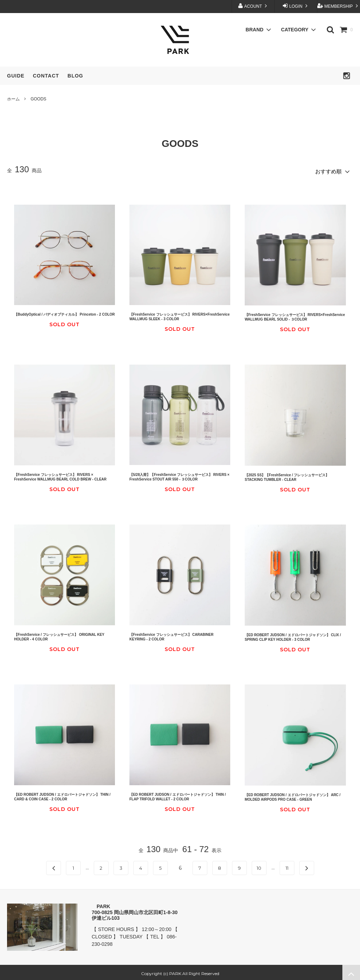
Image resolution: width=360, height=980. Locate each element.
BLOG (75, 76)
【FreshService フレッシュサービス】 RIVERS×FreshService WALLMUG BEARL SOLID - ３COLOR (295, 315)
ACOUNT (253, 6)
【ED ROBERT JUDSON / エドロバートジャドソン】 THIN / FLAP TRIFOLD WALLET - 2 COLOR (178, 794)
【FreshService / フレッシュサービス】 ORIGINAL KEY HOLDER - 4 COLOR (59, 634)
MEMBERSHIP (338, 6)
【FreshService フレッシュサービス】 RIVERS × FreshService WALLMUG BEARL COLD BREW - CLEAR (60, 475)
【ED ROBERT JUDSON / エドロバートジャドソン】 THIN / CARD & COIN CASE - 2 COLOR (62, 794)
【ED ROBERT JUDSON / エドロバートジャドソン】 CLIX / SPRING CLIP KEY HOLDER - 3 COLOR (293, 635)
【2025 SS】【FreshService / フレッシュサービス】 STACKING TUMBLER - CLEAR (287, 475)
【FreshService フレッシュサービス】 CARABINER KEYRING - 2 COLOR (171, 634)
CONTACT (46, 76)
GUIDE (16, 76)
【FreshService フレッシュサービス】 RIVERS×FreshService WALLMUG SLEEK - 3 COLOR (179, 315)
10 (259, 866)
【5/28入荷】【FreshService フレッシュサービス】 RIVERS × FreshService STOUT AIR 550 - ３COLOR (179, 475)
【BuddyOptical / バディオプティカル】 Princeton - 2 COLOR (65, 312)
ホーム (13, 99)
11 (287, 866)
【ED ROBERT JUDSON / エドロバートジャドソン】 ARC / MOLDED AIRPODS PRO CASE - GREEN (293, 795)
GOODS (39, 99)
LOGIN (296, 6)
